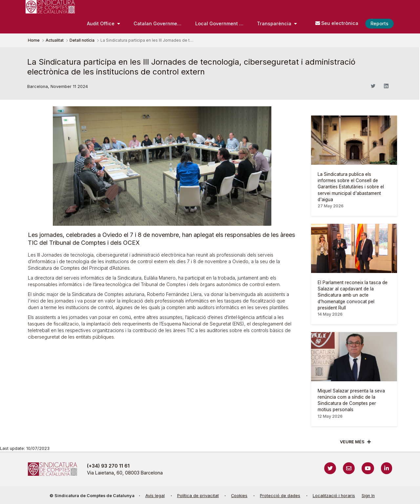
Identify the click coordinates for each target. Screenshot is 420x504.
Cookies (239, 496)
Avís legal (155, 496)
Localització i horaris (334, 496)
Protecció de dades (280, 496)
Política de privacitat (198, 496)
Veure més (352, 442)
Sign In (368, 496)
